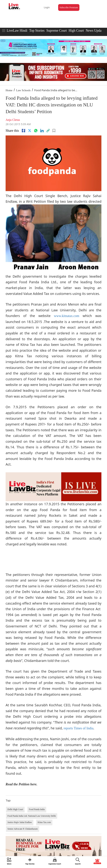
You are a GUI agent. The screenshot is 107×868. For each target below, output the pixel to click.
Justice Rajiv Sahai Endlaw (20, 822)
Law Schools (23, 90)
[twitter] (30, 131)
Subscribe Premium (69, 7)
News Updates (95, 31)
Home (9, 90)
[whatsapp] (36, 131)
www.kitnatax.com (67, 316)
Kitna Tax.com (44, 822)
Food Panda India (37, 809)
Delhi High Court (15, 809)
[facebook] (23, 131)
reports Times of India (78, 728)
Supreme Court (57, 31)
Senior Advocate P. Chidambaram (23, 829)
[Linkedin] (42, 131)
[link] (48, 131)
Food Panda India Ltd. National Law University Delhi (32, 816)
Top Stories (37, 31)
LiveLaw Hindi (17, 31)
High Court (76, 31)
